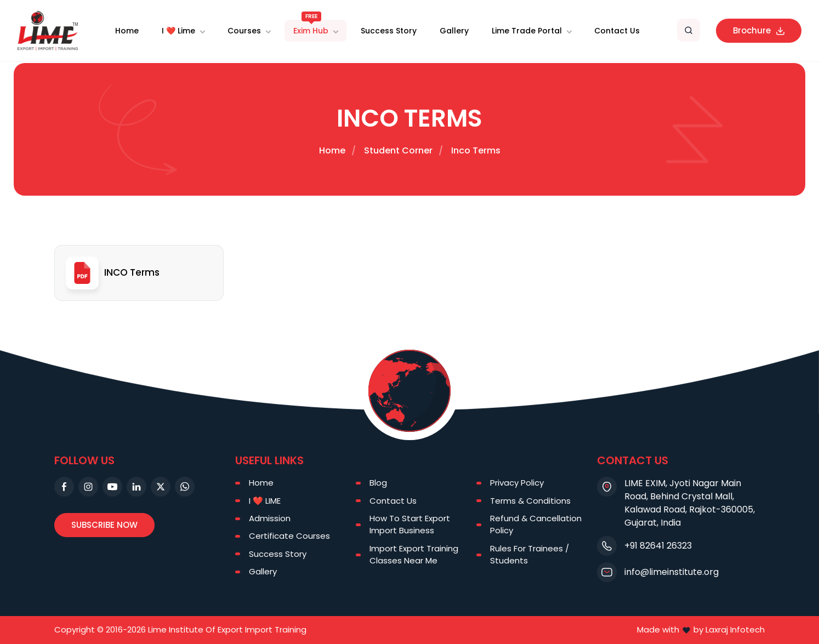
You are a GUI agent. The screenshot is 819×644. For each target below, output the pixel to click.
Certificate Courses (289, 536)
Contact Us (617, 31)
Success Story (389, 31)
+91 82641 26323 (658, 546)
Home (127, 31)
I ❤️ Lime (178, 31)
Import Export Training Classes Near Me (414, 554)
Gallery (454, 31)
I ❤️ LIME (265, 501)
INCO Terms (113, 273)
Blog (378, 483)
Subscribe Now (104, 525)
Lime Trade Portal (527, 31)
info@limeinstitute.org (672, 572)
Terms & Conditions (530, 501)
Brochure (759, 30)
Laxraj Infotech (735, 629)
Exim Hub (311, 28)
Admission (270, 518)
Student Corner (398, 150)
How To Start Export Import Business (410, 524)
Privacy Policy (517, 483)
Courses (244, 31)
